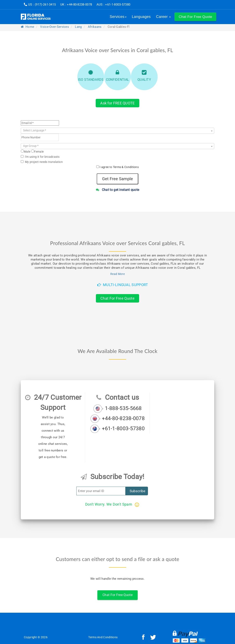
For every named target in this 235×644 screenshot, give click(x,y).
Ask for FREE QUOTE (117, 103)
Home (27, 27)
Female (37, 151)
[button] (195, 17)
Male (26, 151)
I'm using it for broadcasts (40, 157)
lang (78, 27)
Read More (117, 274)
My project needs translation (42, 162)
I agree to (119, 167)
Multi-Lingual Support (123, 285)
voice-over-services (55, 27)
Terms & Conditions (126, 167)
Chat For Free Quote (117, 298)
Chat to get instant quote (118, 190)
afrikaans (95, 27)
